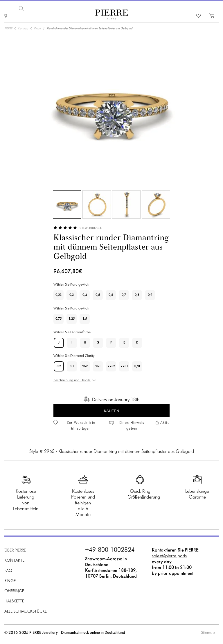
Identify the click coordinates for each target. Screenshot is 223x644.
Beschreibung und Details (72, 380)
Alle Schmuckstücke (26, 612)
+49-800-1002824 (110, 550)
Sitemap (208, 633)
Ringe (10, 581)
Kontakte (14, 561)
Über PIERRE (15, 550)
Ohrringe (14, 591)
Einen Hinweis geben (132, 426)
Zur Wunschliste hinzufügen (81, 426)
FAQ (8, 571)
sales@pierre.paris (169, 556)
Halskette (14, 601)
